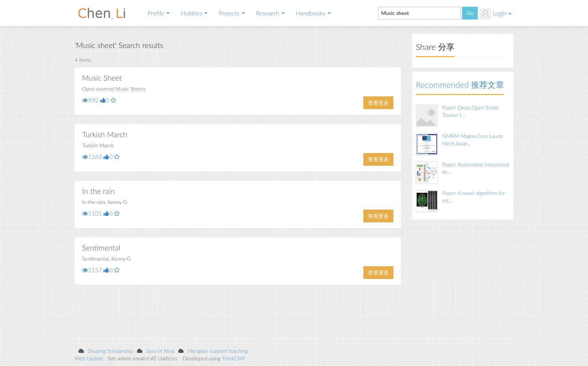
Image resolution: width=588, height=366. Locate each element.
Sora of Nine (160, 351)
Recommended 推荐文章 (460, 85)
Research (270, 13)
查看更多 (378, 103)
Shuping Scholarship (110, 351)
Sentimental (101, 247)
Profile (159, 13)
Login (496, 14)
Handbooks (313, 13)
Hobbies (194, 13)
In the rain (98, 191)
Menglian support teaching (218, 351)
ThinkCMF (234, 358)
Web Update (89, 358)
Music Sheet (102, 78)
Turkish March (105, 134)
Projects (232, 13)
